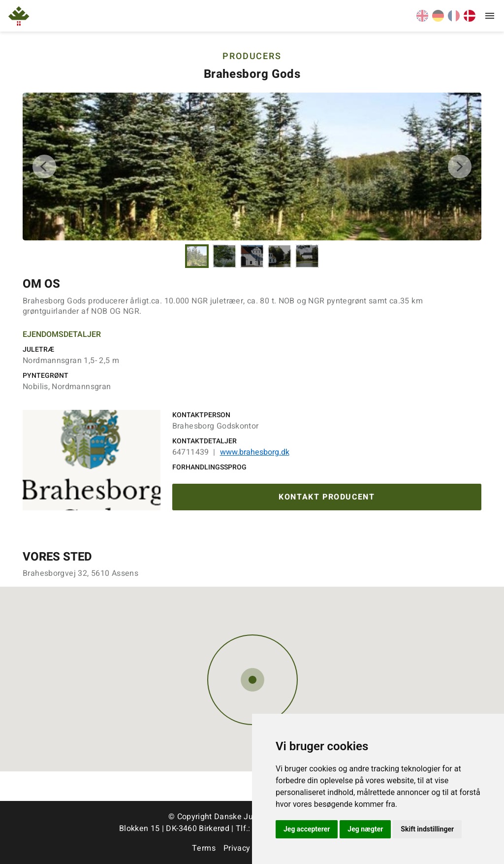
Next (460, 166)
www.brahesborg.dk (255, 452)
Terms (204, 848)
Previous (44, 166)
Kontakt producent (327, 497)
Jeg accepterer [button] (307, 829)
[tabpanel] (252, 166)
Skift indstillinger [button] (427, 829)
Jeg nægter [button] (365, 829)
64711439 (191, 452)
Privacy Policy (249, 848)
